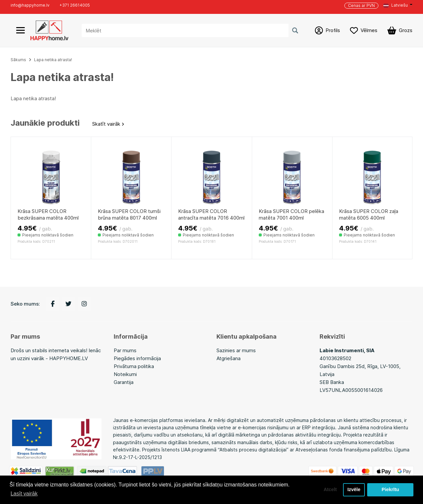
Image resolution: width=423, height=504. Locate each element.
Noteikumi (125, 374)
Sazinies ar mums (236, 350)
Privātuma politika (134, 366)
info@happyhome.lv (30, 5)
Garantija (124, 382)
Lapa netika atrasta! (53, 60)
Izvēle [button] (354, 490)
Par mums (125, 350)
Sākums (18, 60)
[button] (398, 5)
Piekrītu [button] (390, 490)
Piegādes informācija (137, 358)
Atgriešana (229, 358)
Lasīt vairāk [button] (24, 494)
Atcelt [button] (330, 490)
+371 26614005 (75, 5)
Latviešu (396, 5)
